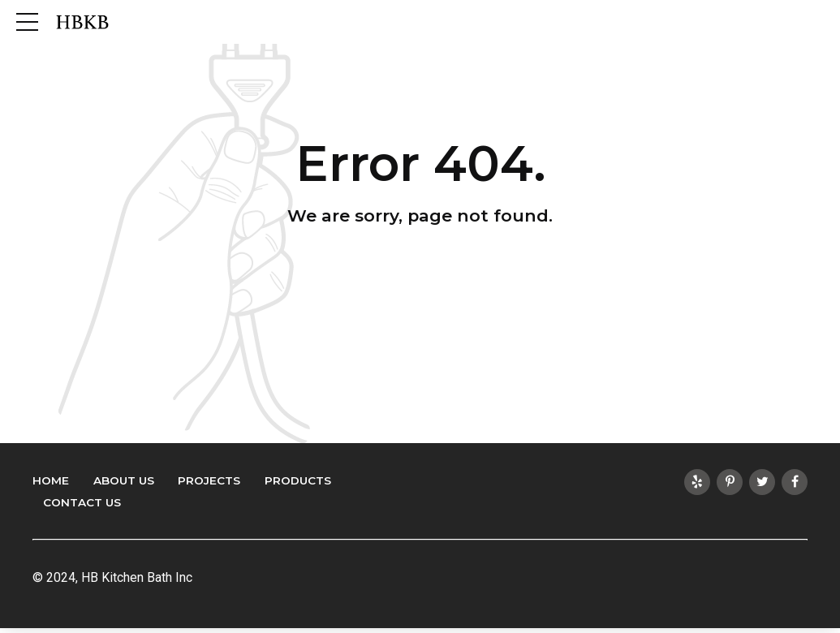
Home (51, 480)
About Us (124, 480)
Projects (209, 480)
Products (298, 480)
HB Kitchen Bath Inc (137, 577)
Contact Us (82, 502)
